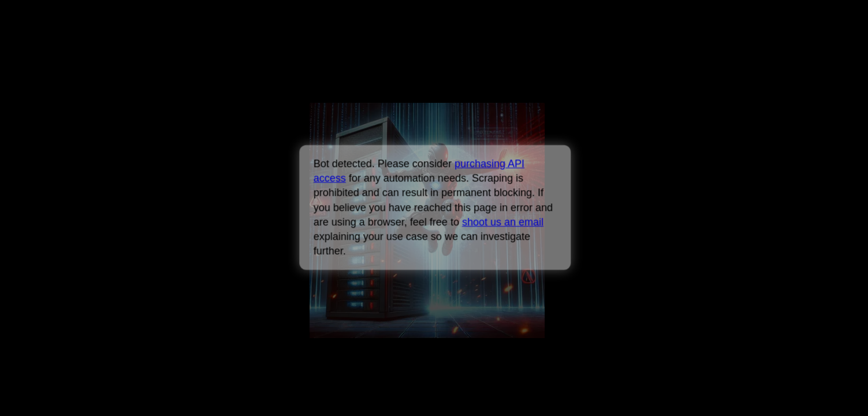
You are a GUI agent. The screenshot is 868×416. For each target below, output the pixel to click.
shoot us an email (503, 222)
